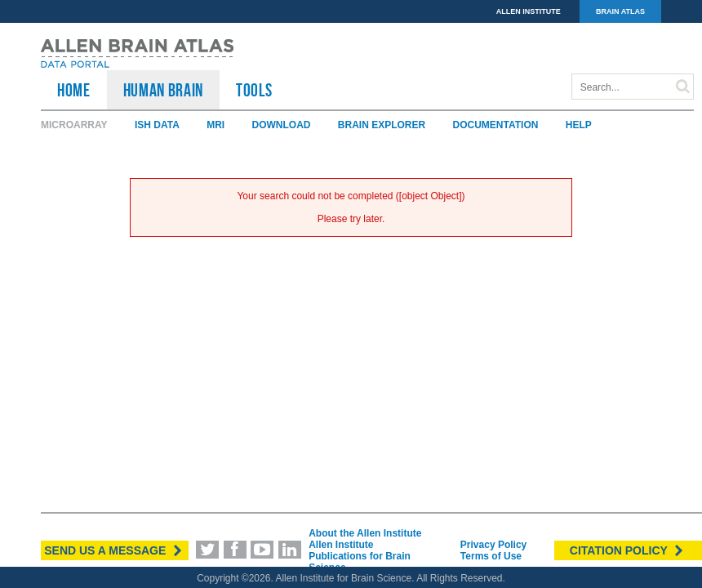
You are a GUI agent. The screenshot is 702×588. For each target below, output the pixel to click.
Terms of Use (491, 556)
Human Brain (163, 90)
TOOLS (254, 90)
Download (281, 125)
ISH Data (157, 125)
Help (579, 125)
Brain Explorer (382, 125)
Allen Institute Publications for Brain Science (360, 556)
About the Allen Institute (365, 533)
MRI (215, 125)
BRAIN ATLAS (620, 11)
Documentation (496, 125)
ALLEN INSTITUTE (529, 11)
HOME (74, 90)
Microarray (74, 125)
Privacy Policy (493, 545)
